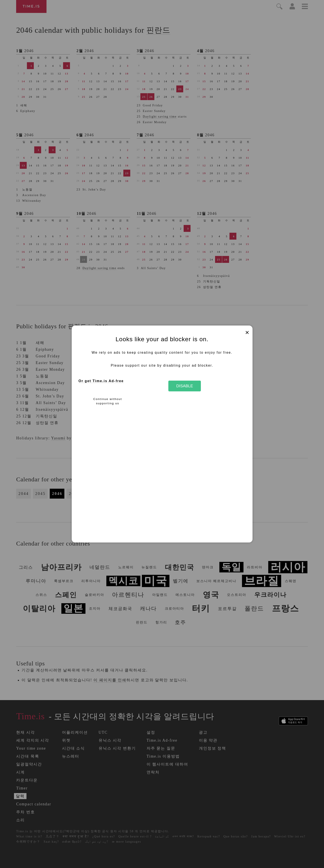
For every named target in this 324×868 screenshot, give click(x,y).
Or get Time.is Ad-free (101, 381)
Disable (185, 386)
